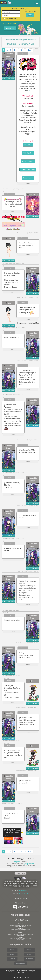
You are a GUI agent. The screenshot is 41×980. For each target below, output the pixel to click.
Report (28, 184)
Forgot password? (30, 11)
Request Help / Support (21, 898)
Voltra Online (6, 2)
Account (12, 959)
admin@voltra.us (24, 890)
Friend (4, 79)
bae (9, 238)
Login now (18, 862)
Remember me (10, 18)
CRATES (28, 145)
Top (27, 977)
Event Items (28, 178)
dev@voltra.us (24, 894)
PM (9, 79)
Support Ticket (21, 963)
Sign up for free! (29, 864)
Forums (9, 39)
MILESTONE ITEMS (28, 170)
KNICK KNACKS (28, 161)
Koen (33, 681)
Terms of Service (18, 977)
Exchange (20, 39)
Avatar (12, 954)
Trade (13, 79)
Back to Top (20, 873)
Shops (29, 954)
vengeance (33, 194)
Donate (29, 959)
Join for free (10, 28)
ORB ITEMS (28, 153)
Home (12, 950)
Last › (30, 50)
